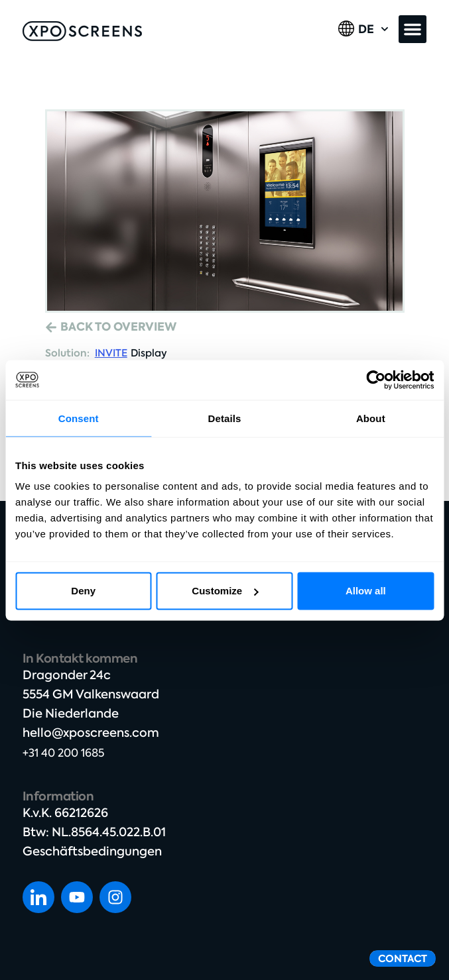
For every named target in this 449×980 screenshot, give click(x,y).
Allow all (366, 591)
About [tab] (371, 418)
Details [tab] (225, 418)
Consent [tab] (79, 418)
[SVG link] (82, 31)
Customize (225, 591)
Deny (83, 591)
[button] (413, 29)
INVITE (111, 353)
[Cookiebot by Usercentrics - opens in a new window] (376, 380)
